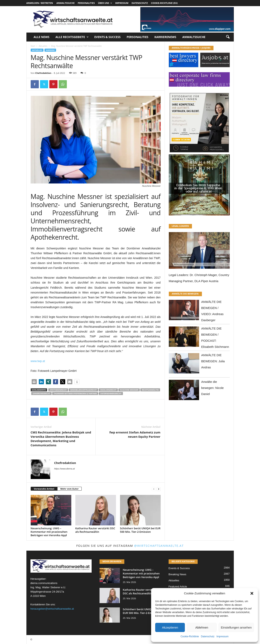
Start (33, 46)
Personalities (86, 3)
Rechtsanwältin (150, 390)
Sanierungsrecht (42, 393)
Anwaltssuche (66, 3)
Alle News (42, 37)
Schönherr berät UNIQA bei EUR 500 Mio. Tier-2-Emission (140, 530)
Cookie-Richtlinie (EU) (164, 3)
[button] (252, 593)
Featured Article (178, 587)
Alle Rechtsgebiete (72, 37)
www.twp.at (38, 361)
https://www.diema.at (65, 469)
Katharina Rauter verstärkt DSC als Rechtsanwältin (95, 530)
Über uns (105, 3)
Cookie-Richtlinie (190, 636)
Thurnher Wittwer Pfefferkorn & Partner (75, 393)
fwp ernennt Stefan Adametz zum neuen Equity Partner (135, 434)
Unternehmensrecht (111, 393)
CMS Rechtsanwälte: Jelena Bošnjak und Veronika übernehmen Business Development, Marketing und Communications (61, 439)
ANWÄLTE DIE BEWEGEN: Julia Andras (213, 361)
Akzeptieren (170, 627)
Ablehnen (202, 627)
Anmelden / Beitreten (40, 3)
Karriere (50, 50)
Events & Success (107, 37)
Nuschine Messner (129, 390)
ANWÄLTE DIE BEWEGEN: (185, 294)
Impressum (223, 636)
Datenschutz (208, 636)
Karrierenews (165, 37)
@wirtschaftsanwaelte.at (159, 546)
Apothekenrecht (58, 390)
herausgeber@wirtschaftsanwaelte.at (52, 609)
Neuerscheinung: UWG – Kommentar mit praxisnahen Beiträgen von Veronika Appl (49, 532)
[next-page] (159, 489)
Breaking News (177, 574)
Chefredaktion (43, 73)
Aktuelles (43, 46)
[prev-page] (154, 489)
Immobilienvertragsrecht (83, 390)
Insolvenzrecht (108, 390)
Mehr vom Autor (69, 489)
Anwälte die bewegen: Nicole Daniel (213, 388)
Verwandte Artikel (44, 489)
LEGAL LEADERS (180, 226)
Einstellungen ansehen (236, 627)
